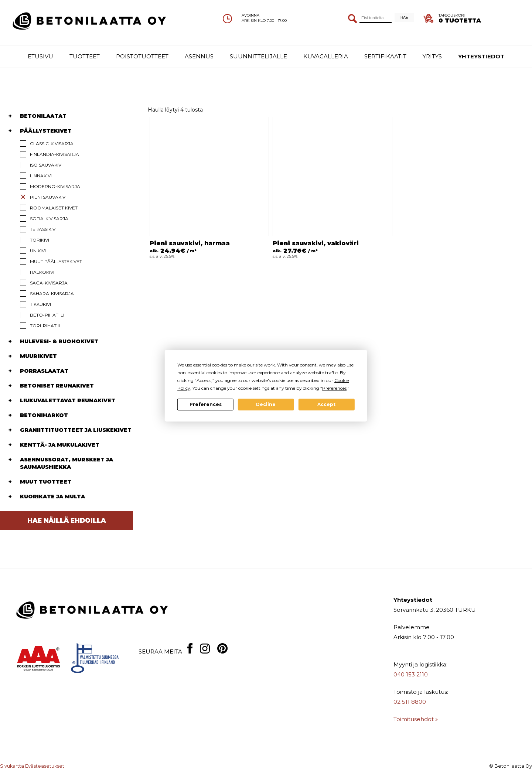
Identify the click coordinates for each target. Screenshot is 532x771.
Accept (326, 404)
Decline (266, 404)
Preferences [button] (334, 388)
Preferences (206, 404)
